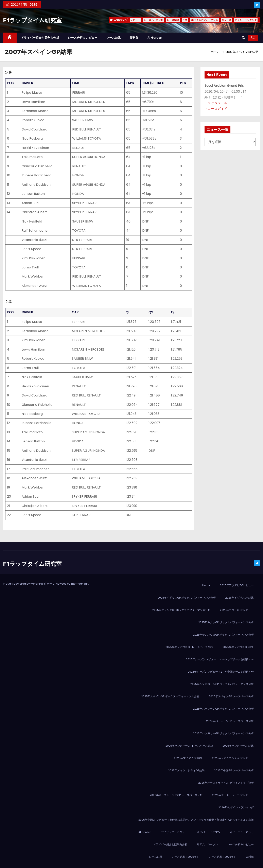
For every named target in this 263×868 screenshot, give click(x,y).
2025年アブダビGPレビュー (237, 585)
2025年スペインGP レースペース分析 (231, 696)
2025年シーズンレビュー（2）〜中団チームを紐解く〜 (221, 672)
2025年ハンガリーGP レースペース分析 (189, 746)
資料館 (134, 38)
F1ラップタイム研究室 (32, 20)
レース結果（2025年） (186, 857)
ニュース (226, 20)
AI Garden (155, 38)
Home (206, 585)
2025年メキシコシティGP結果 (186, 770)
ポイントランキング (246, 20)
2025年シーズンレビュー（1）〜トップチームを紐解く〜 (220, 659)
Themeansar (79, 584)
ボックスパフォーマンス (205, 20)
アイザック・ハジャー (174, 832)
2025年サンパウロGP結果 (238, 647)
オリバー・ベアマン (209, 832)
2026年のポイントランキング (236, 807)
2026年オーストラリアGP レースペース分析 (176, 795)
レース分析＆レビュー (83, 38)
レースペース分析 (154, 20)
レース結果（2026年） (223, 857)
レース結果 (173, 20)
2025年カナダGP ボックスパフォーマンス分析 (226, 622)
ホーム (215, 52)
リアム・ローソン (207, 844)
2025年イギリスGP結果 (239, 598)
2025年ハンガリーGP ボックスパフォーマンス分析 (223, 733)
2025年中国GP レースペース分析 (234, 770)
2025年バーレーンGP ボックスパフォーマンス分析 (223, 709)
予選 (185, 20)
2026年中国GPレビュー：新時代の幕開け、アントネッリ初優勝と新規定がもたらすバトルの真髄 (196, 820)
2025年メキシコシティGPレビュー (233, 758)
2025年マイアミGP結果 (188, 758)
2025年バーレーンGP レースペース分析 (230, 721)
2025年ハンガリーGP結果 (238, 746)
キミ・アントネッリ (242, 832)
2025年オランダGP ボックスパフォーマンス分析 (181, 610)
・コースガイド (216, 109)
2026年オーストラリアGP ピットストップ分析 (226, 783)
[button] (243, 38)
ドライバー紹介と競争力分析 (40, 38)
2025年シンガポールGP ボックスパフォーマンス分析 (222, 684)
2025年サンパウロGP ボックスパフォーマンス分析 (223, 635)
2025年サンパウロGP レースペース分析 (189, 647)
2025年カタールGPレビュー (237, 610)
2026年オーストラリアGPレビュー (233, 795)
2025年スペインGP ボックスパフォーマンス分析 (170, 696)
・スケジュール (216, 103)
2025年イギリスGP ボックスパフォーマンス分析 (187, 598)
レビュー (135, 20)
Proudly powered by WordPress (24, 584)
